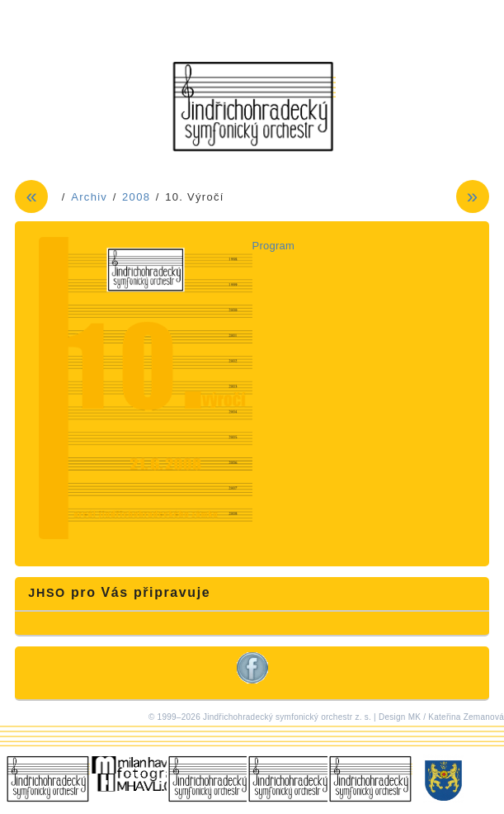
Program (274, 246)
